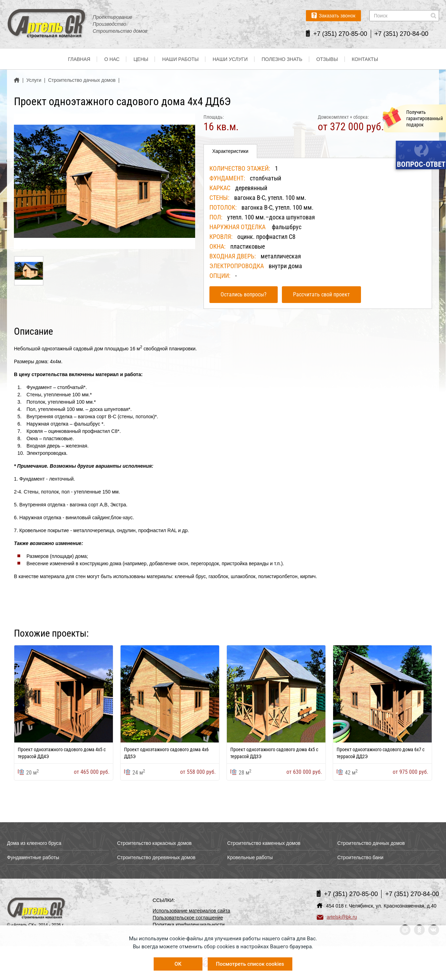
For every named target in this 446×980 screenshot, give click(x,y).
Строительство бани (360, 857)
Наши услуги (230, 59)
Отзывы (327, 59)
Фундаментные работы (33, 857)
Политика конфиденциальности (189, 925)
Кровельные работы (250, 857)
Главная (79, 59)
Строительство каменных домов (264, 843)
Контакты (365, 59)
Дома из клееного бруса (34, 843)
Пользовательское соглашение (188, 918)
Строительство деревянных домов (156, 857)
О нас (112, 59)
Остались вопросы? (244, 294)
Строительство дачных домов (371, 843)
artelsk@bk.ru (337, 917)
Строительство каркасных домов (154, 843)
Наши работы (180, 59)
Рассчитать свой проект (321, 294)
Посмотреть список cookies (250, 964)
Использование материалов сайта (191, 911)
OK (178, 964)
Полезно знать (282, 59)
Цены (141, 59)
